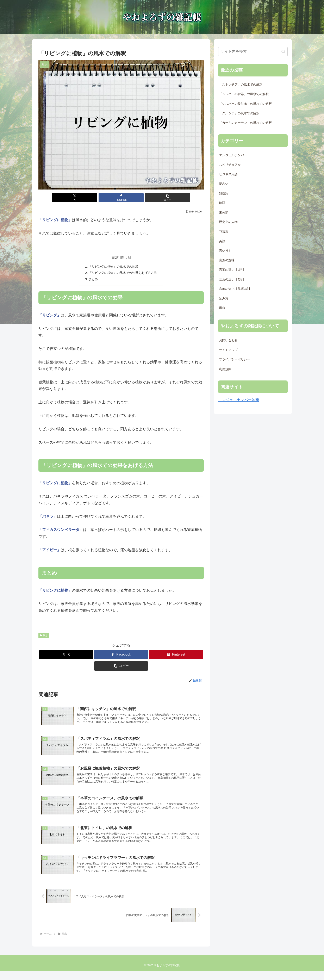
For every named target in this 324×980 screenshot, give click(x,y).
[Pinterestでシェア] (176, 656)
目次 (115, 257)
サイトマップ (228, 350)
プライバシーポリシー (235, 359)
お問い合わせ (228, 340)
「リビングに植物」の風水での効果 (113, 267)
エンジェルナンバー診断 (239, 400)
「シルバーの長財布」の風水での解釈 (245, 104)
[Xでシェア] (93, 198)
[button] (149, 198)
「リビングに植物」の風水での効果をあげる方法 (123, 273)
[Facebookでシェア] (121, 198)
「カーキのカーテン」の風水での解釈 (245, 123)
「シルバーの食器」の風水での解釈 (244, 94)
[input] (253, 52)
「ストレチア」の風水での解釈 (241, 85)
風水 (44, 637)
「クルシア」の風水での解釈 (239, 113)
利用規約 (225, 369)
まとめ (91, 280)
